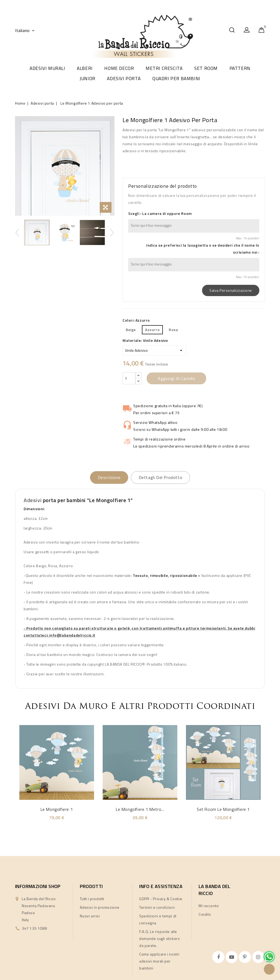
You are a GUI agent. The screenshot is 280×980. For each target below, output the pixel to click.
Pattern (240, 68)
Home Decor (119, 68)
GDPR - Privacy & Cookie (161, 899)
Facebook (219, 957)
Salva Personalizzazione (231, 290)
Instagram (259, 957)
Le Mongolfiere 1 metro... (140, 809)
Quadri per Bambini (176, 79)
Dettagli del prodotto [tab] (164, 478)
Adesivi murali (47, 68)
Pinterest (246, 957)
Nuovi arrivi (90, 916)
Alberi (85, 68)
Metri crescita (164, 68)
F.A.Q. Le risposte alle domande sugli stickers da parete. (159, 939)
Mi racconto (209, 906)
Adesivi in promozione (100, 908)
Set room (206, 68)
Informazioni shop (38, 887)
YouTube (232, 957)
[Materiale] (154, 350)
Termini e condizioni (157, 908)
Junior (87, 79)
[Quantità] (129, 378)
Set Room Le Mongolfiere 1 (223, 809)
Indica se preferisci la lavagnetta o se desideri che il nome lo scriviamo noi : (203, 249)
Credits (205, 915)
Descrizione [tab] (106, 478)
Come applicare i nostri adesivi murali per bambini (159, 961)
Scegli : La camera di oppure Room (160, 213)
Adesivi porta (124, 79)
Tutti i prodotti (92, 899)
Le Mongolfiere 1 (57, 809)
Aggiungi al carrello (176, 378)
